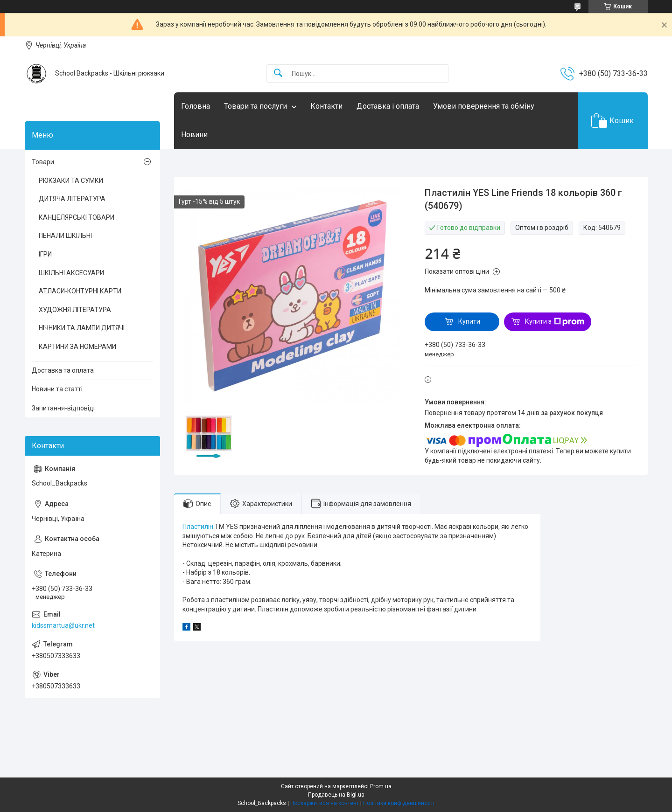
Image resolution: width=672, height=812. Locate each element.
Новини (194, 135)
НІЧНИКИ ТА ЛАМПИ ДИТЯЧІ (82, 328)
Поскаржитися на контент (325, 803)
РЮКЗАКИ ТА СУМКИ (71, 180)
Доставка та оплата (63, 370)
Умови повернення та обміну (484, 106)
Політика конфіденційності (399, 803)
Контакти (326, 106)
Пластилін (198, 527)
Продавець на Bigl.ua (336, 795)
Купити (469, 321)
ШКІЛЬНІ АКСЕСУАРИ (71, 273)
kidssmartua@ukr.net (63, 625)
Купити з (555, 322)
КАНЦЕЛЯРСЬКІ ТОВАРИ (77, 217)
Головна (196, 106)
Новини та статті (57, 389)
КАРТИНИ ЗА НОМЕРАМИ (77, 347)
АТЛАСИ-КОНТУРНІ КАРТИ (80, 291)
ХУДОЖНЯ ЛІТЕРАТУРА (75, 310)
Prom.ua (381, 786)
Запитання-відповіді (63, 408)
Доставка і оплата (388, 106)
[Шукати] (278, 73)
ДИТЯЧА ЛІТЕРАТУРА (72, 199)
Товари (43, 162)
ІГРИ (45, 254)
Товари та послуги (255, 106)
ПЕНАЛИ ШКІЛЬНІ (65, 236)
